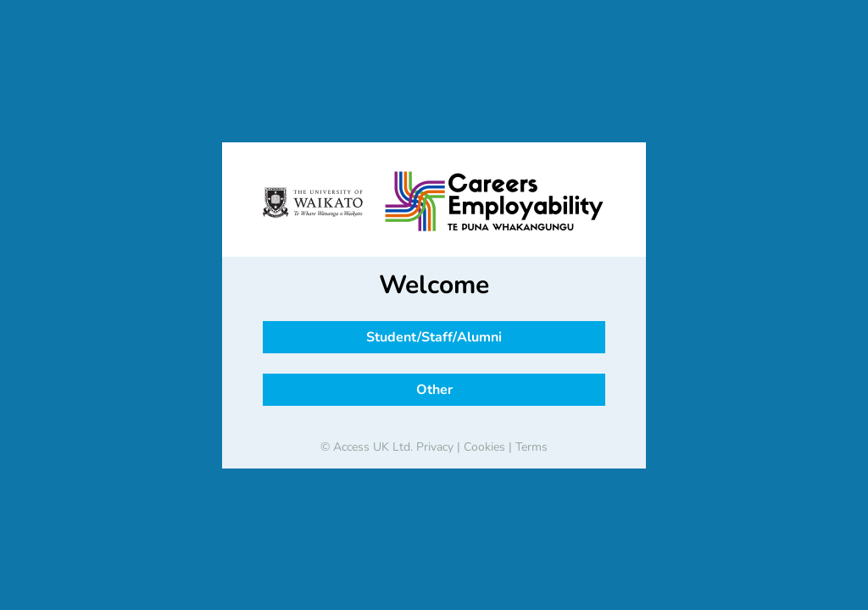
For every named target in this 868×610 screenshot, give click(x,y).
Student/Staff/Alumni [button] (434, 337)
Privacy (435, 447)
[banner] (434, 202)
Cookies (484, 447)
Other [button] (434, 390)
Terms (531, 447)
